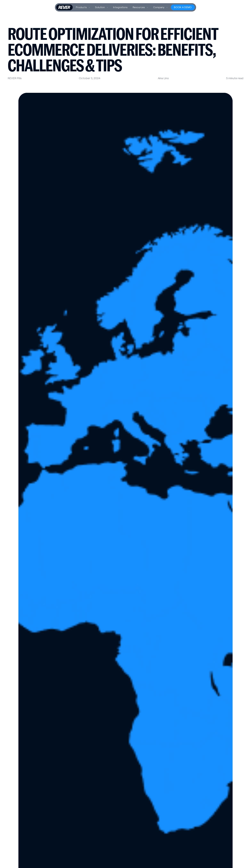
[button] (83, 7)
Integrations (120, 7)
